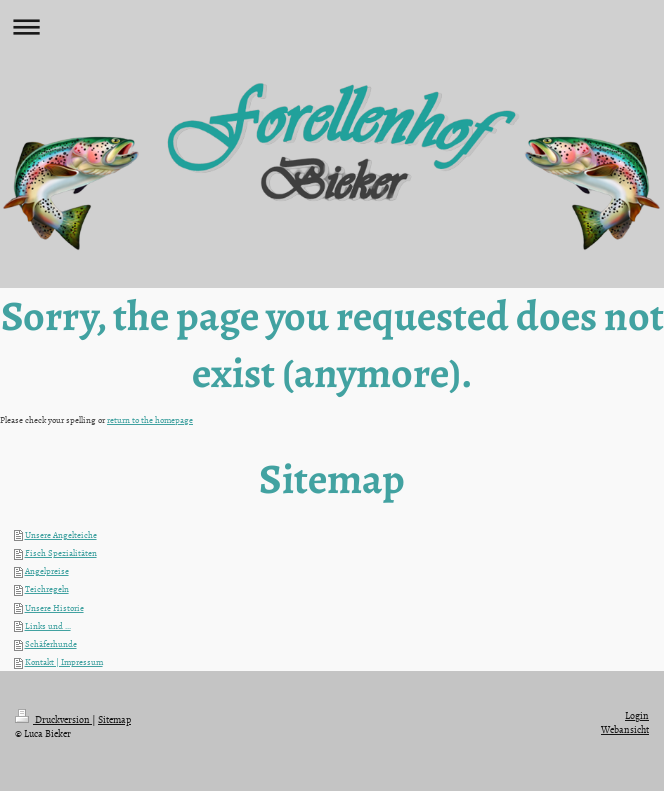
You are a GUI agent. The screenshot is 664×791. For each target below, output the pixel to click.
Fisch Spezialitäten (61, 553)
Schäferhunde (51, 644)
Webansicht (625, 729)
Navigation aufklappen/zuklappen (332, 26)
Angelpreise (47, 571)
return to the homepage (150, 420)
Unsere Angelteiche (61, 535)
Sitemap (114, 719)
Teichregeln (47, 589)
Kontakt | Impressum (64, 662)
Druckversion (53, 719)
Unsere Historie (54, 608)
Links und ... (48, 626)
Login (637, 715)
